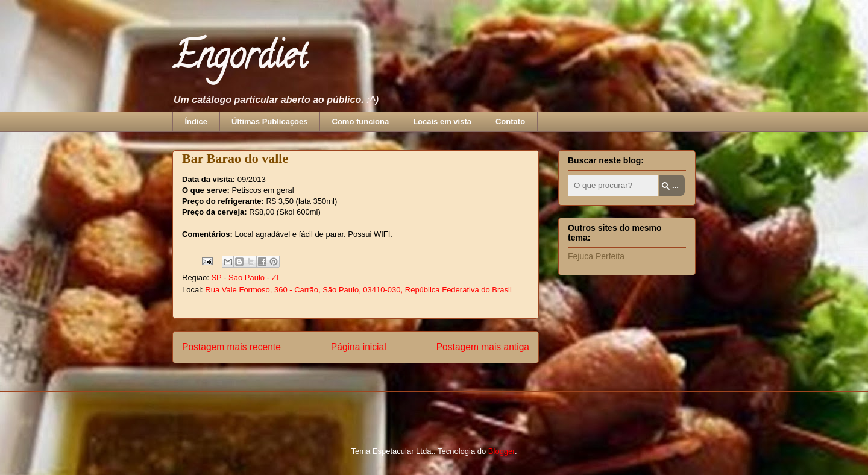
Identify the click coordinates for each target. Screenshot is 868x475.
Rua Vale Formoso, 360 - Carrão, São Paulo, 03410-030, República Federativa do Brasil (358, 290)
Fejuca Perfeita (596, 256)
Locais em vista (442, 121)
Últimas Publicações (269, 121)
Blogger (502, 451)
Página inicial (359, 347)
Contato (510, 121)
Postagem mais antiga (483, 347)
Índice (197, 121)
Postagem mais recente (231, 347)
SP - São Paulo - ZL (246, 278)
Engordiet (240, 60)
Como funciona (361, 121)
